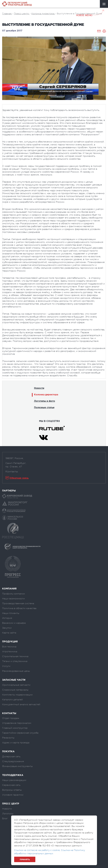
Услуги (6, 666)
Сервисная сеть (11, 785)
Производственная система (18, 603)
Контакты (12, 472)
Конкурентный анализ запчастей (21, 704)
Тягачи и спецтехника (15, 661)
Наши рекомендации (14, 780)
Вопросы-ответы (12, 790)
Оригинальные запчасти (16, 685)
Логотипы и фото (45, 401)
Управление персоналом (17, 723)
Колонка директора (46, 395)
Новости (39, 388)
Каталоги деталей (12, 700)
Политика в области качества (19, 608)
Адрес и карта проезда (16, 743)
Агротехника (10, 652)
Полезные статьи (44, 408)
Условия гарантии (13, 795)
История (7, 618)
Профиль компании (14, 594)
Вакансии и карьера (14, 623)
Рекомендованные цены (16, 671)
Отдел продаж (11, 718)
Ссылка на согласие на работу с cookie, (37, 850)
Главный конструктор (15, 728)
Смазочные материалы (15, 690)
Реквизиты (8, 738)
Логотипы (8, 814)
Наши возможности (13, 599)
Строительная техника (15, 656)
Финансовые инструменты (17, 766)
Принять (25, 860)
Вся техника (9, 647)
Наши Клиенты (11, 613)
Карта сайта (9, 633)
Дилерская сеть (11, 757)
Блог (5, 819)
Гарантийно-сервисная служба (20, 733)
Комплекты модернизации (17, 695)
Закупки (7, 628)
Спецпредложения (13, 761)
